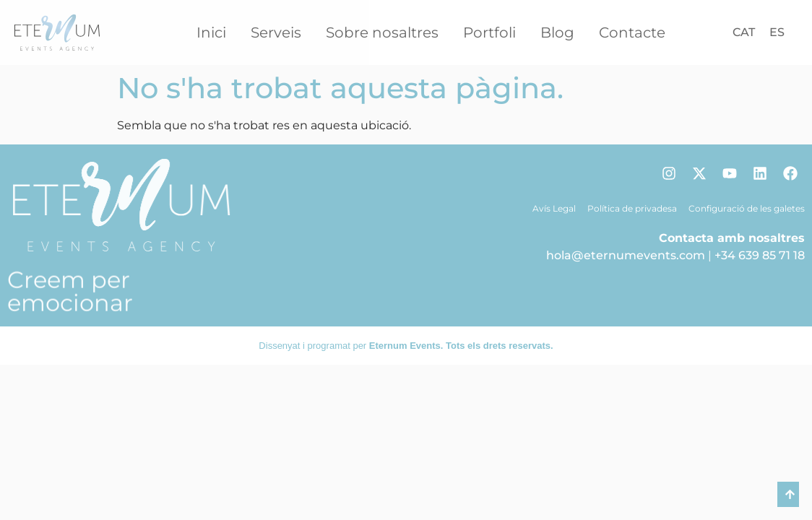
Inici (211, 32)
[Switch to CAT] (744, 32)
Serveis (276, 32)
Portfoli (489, 32)
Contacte (632, 32)
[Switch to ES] (777, 32)
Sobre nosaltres (382, 32)
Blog (557, 32)
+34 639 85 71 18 (760, 255)
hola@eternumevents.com (626, 255)
